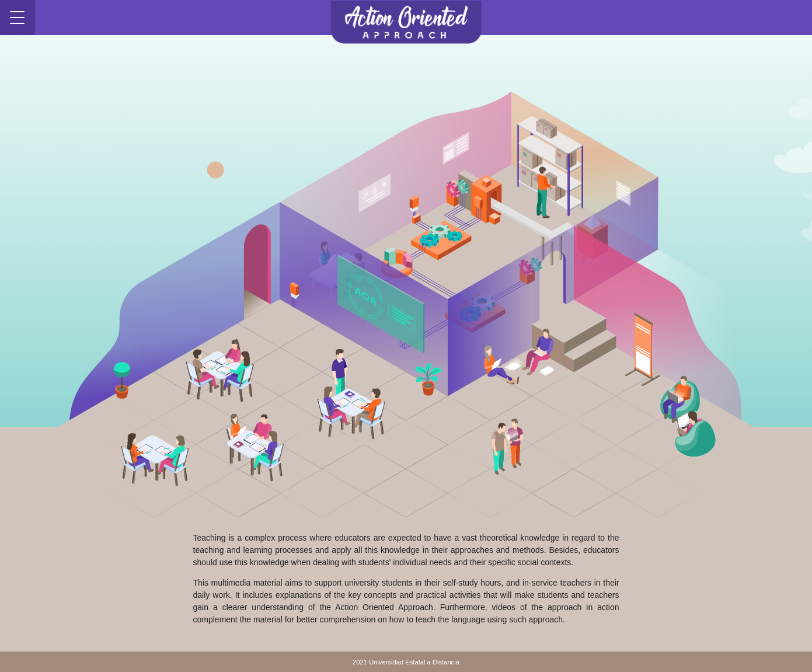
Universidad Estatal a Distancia (414, 662)
